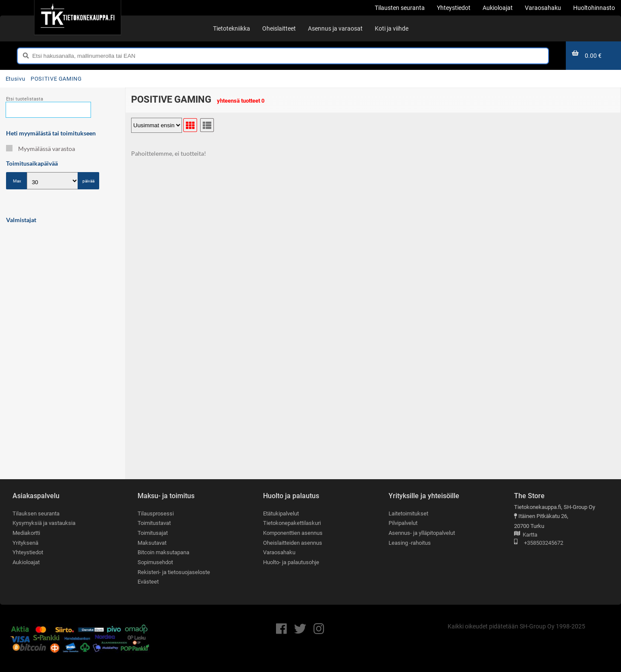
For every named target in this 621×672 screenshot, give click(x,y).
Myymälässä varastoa (41, 149)
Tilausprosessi (156, 513)
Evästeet (148, 582)
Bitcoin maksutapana (163, 553)
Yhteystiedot (28, 553)
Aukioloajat (26, 562)
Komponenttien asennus (293, 533)
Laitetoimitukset (408, 513)
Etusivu (15, 79)
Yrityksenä (25, 543)
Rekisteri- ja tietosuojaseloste (174, 572)
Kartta (526, 535)
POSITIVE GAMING (56, 79)
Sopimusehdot (155, 562)
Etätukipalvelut (281, 513)
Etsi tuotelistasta (25, 99)
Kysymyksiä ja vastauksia (44, 523)
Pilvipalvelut (403, 523)
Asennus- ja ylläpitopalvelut (422, 533)
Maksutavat (152, 543)
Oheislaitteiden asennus (293, 543)
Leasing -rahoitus (410, 543)
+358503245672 (539, 543)
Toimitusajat (153, 533)
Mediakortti (26, 533)
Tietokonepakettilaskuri (292, 523)
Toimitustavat (154, 523)
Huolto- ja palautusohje (291, 562)
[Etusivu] (77, 17)
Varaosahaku (279, 553)
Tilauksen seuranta (36, 513)
